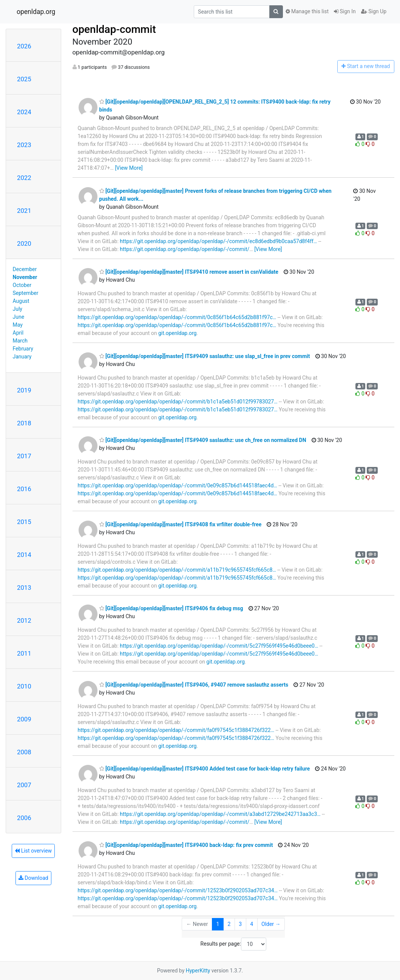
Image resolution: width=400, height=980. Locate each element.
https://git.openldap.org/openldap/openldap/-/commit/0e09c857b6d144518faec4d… (178, 485)
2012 (24, 620)
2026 (24, 46)
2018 (24, 423)
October (22, 285)
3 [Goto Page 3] (240, 924)
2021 (24, 211)
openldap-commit (114, 29)
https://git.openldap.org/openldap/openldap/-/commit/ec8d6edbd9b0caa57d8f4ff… (218, 241)
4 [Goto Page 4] (252, 924)
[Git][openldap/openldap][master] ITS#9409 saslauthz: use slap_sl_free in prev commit (205, 356)
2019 (24, 390)
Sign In (345, 11)
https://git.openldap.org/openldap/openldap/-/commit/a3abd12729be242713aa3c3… (220, 814)
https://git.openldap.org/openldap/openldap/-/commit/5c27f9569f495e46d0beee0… (219, 646)
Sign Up (374, 11)
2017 (24, 456)
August (21, 301)
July (18, 309)
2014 (24, 555)
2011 (24, 653)
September (26, 293)
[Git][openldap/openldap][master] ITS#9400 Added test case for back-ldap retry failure (205, 769)
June (19, 317)
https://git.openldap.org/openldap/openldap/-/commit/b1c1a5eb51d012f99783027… (178, 402)
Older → (271, 924)
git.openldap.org (177, 333)
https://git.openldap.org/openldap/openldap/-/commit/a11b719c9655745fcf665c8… (177, 570)
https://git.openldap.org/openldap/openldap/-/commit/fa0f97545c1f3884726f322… (176, 730)
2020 (24, 243)
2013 (24, 588)
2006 (24, 818)
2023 (24, 145)
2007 (24, 785)
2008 (24, 752)
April (18, 333)
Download (33, 878)
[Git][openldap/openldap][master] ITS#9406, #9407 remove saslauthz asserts (194, 685)
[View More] (129, 168)
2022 (24, 178)
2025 (24, 79)
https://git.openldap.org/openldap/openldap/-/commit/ (185, 249)
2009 (24, 719)
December (25, 269)
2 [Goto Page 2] (229, 924)
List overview (33, 851)
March (20, 341)
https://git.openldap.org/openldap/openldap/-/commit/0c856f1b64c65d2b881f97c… (177, 317)
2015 (24, 522)
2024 (24, 112)
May (18, 325)
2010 (24, 686)
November (25, 277)
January (22, 357)
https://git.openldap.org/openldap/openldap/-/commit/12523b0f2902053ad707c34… (178, 890)
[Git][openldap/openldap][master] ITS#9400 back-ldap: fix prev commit (186, 845)
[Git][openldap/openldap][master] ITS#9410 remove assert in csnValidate (189, 272)
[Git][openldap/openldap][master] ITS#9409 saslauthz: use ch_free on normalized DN (203, 440)
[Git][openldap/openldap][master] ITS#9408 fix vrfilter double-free (181, 524)
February (23, 349)
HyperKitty (198, 971)
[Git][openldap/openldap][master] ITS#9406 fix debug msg (171, 608)
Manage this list (307, 11)
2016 (24, 489)
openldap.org (36, 12)
